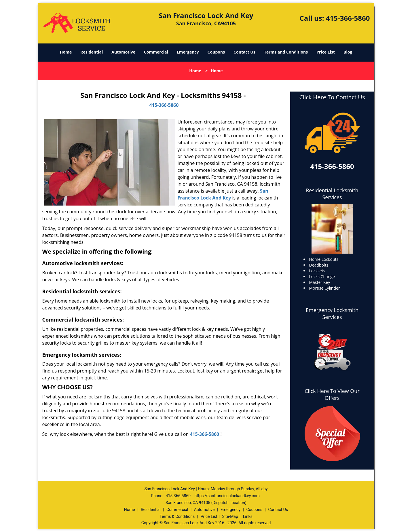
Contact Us (244, 52)
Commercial (156, 52)
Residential (92, 52)
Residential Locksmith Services (332, 194)
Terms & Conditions (177, 516)
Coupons (216, 52)
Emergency (188, 52)
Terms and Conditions (286, 52)
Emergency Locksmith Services (332, 313)
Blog (348, 52)
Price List (326, 52)
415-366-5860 (348, 18)
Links (248, 516)
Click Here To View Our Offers (332, 394)
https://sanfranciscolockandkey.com (227, 496)
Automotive (123, 52)
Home (66, 52)
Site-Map (230, 516)
